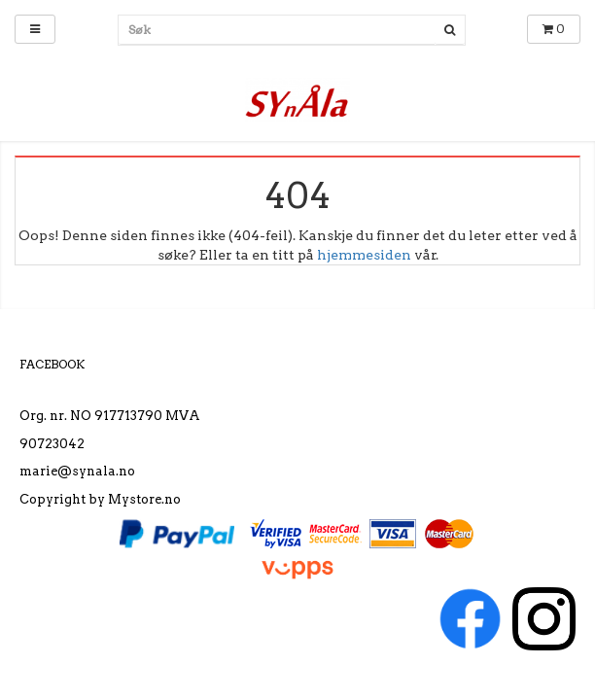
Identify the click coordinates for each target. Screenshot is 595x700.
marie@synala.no (77, 471)
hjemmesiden (364, 255)
